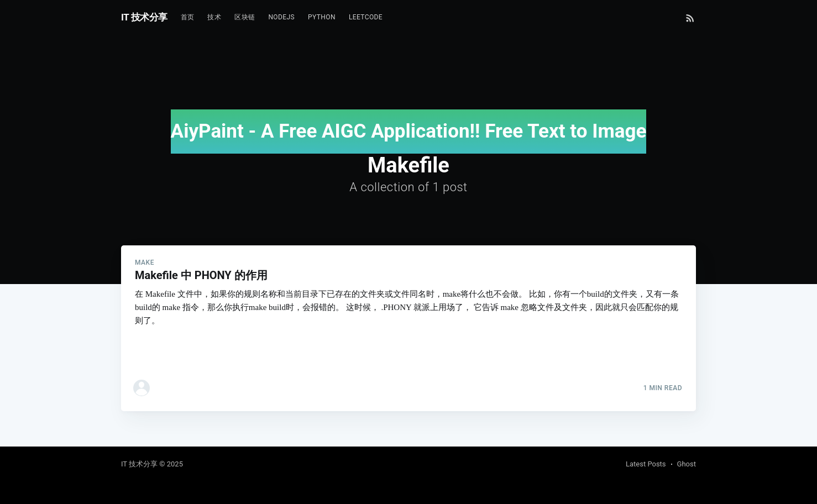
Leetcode (366, 17)
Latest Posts (646, 464)
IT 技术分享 (144, 17)
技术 (214, 17)
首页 (188, 17)
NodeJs (281, 17)
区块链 (245, 17)
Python (322, 17)
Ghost (687, 464)
